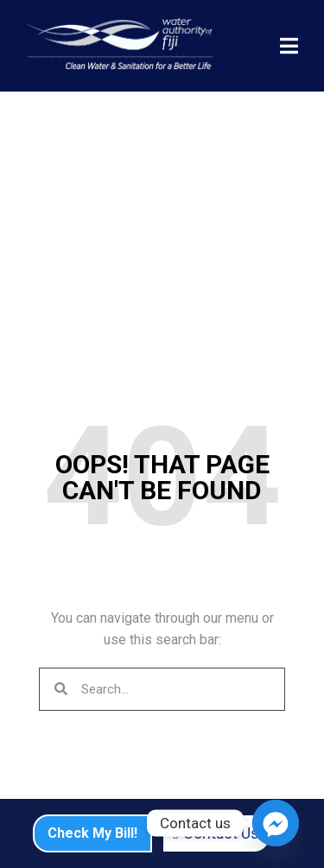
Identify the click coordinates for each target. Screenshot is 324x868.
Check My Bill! (92, 833)
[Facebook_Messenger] (276, 823)
